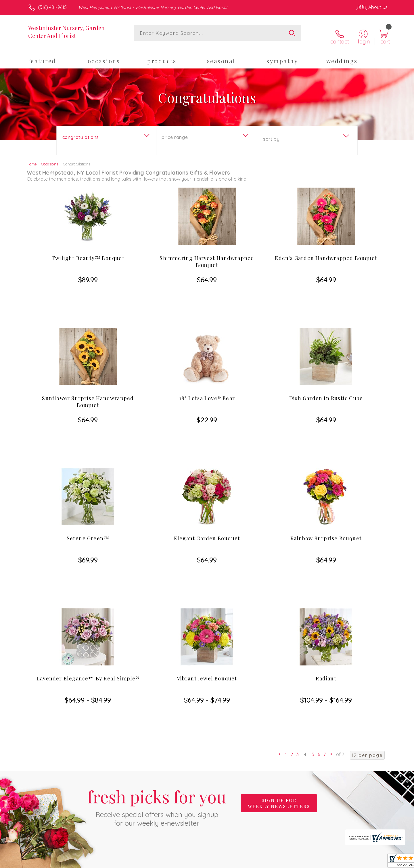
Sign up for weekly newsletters (279, 673)
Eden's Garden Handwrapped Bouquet (326, 252)
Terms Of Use (262, 862)
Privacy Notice (296, 862)
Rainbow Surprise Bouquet (326, 470)
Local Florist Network (337, 862)
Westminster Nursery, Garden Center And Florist (66, 32)
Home (32, 158)
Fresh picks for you (157, 676)
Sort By (271, 133)
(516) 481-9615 (52, 7)
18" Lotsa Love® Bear (207, 361)
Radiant (326, 579)
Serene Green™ (88, 470)
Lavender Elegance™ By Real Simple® (88, 579)
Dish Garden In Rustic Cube (326, 361)
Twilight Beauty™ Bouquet (88, 252)
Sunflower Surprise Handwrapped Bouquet (88, 365)
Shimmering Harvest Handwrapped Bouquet (207, 256)
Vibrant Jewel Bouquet (207, 579)
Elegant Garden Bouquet (207, 470)
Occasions (50, 158)
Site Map (372, 862)
